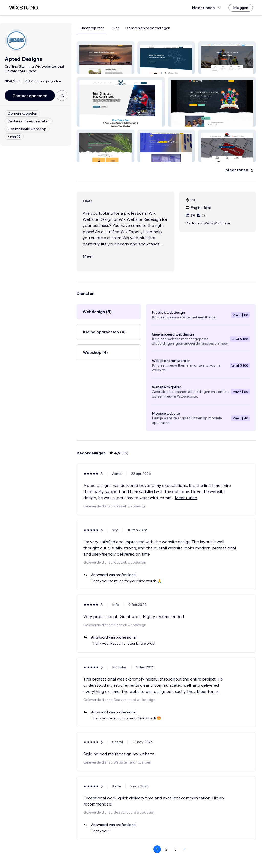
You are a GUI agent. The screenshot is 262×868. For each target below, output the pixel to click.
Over (115, 28)
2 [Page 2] (166, 849)
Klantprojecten (92, 28)
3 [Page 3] (176, 849)
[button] (105, 58)
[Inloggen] (241, 8)
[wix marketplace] (24, 8)
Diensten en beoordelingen (148, 28)
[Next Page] (185, 849)
